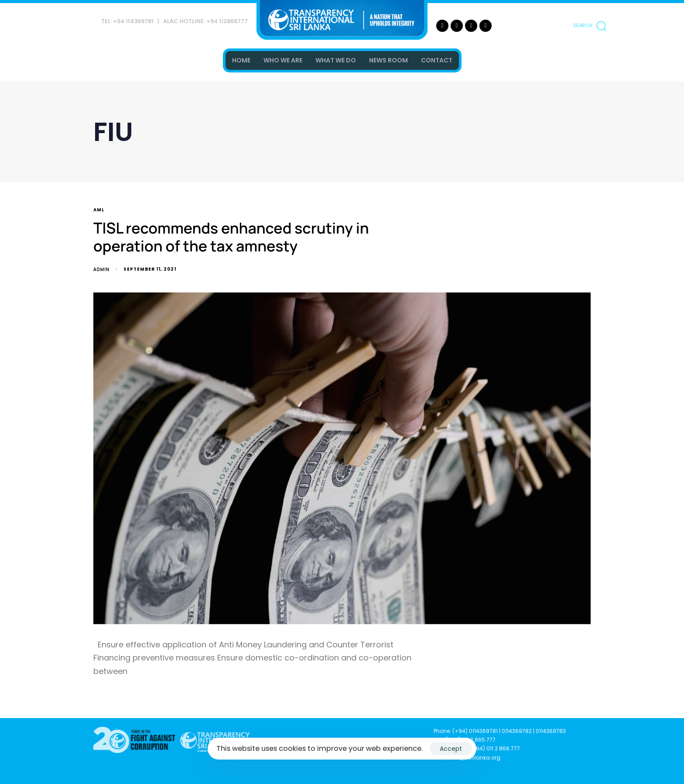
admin (101, 269)
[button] (590, 26)
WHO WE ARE (283, 60)
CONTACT (437, 60)
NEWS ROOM (388, 60)
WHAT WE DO (336, 60)
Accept (451, 749)
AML (99, 210)
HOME (241, 60)
